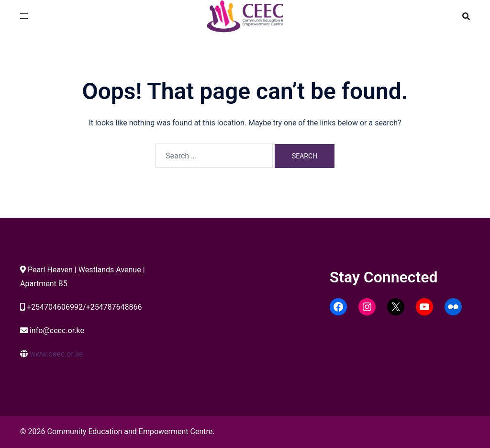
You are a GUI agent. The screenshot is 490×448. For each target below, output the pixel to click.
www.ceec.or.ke (56, 354)
